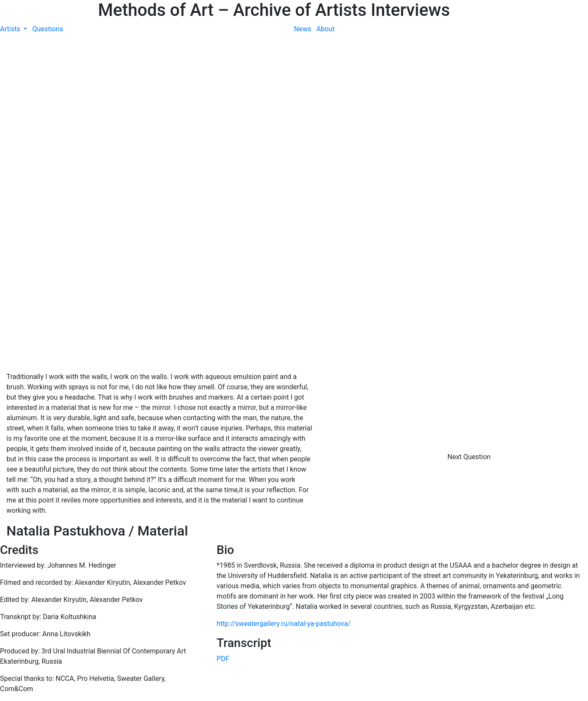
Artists (11, 29)
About (326, 29)
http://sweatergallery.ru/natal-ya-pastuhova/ (284, 624)
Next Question (470, 457)
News (303, 29)
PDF (223, 659)
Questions (48, 29)
